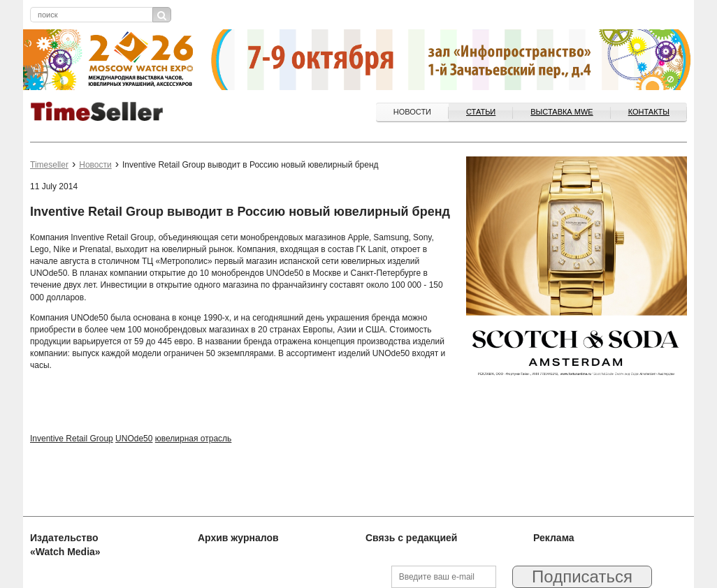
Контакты (649, 112)
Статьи (481, 112)
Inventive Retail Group (72, 439)
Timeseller (49, 165)
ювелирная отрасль (194, 439)
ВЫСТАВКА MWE (562, 112)
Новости (412, 112)
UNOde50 (134, 439)
